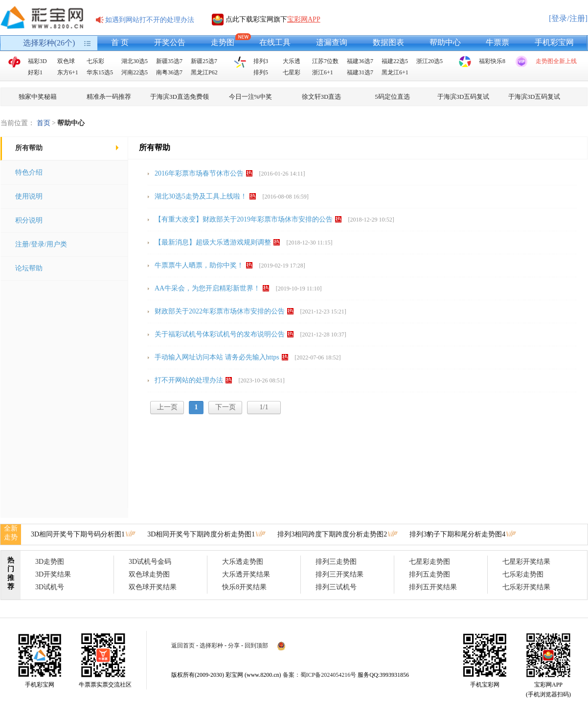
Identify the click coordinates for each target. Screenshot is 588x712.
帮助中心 (445, 42)
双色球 (66, 61)
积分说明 (29, 220)
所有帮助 (29, 148)
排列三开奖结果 (339, 574)
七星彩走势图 (430, 562)
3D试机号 (50, 587)
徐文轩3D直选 (322, 97)
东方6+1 (68, 72)
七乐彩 (95, 61)
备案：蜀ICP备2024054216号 (320, 675)
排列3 (261, 61)
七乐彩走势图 (523, 574)
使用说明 (29, 196)
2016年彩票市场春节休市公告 (199, 173)
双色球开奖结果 (153, 587)
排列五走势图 (430, 574)
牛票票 (498, 42)
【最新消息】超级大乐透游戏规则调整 (213, 242)
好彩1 (35, 72)
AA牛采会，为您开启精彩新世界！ (207, 288)
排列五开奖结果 (433, 587)
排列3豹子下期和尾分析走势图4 (457, 534)
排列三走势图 (336, 562)
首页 (44, 123)
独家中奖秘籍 (38, 97)
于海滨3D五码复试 (464, 97)
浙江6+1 (323, 72)
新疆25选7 (204, 61)
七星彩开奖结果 (526, 562)
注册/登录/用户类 (41, 244)
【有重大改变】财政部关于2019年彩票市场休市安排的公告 (244, 219)
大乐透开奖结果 (246, 574)
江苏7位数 (325, 61)
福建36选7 (360, 61)
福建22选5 (395, 61)
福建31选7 (360, 72)
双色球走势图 (149, 574)
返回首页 (183, 645)
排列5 (261, 72)
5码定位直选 (392, 97)
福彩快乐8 (492, 61)
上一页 (167, 407)
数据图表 (388, 42)
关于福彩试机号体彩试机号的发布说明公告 (220, 334)
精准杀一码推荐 (109, 97)
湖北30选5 (135, 61)
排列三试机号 (336, 587)
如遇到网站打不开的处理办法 (150, 20)
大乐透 (292, 61)
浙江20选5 (430, 61)
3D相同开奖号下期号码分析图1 (78, 534)
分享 (234, 645)
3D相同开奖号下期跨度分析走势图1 (201, 534)
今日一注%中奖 (251, 97)
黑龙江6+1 (395, 72)
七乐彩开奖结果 (526, 587)
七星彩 (292, 72)
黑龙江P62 (204, 72)
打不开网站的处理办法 (189, 380)
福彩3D (37, 61)
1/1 (264, 407)
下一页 (226, 407)
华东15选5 (100, 72)
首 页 (120, 42)
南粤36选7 (169, 72)
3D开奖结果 (53, 574)
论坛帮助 (29, 268)
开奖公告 (170, 42)
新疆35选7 (169, 61)
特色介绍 (29, 172)
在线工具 (275, 42)
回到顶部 (256, 645)
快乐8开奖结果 (244, 587)
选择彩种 (211, 645)
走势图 (223, 42)
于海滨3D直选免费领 (180, 97)
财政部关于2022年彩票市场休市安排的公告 (220, 311)
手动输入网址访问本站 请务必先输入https (217, 357)
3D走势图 (50, 562)
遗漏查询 (332, 42)
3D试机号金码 (150, 562)
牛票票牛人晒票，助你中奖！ (199, 265)
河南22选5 (135, 72)
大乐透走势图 (243, 562)
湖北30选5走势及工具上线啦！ (201, 196)
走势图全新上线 (556, 61)
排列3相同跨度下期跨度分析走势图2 (332, 534)
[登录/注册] (568, 18)
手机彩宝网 (554, 42)
